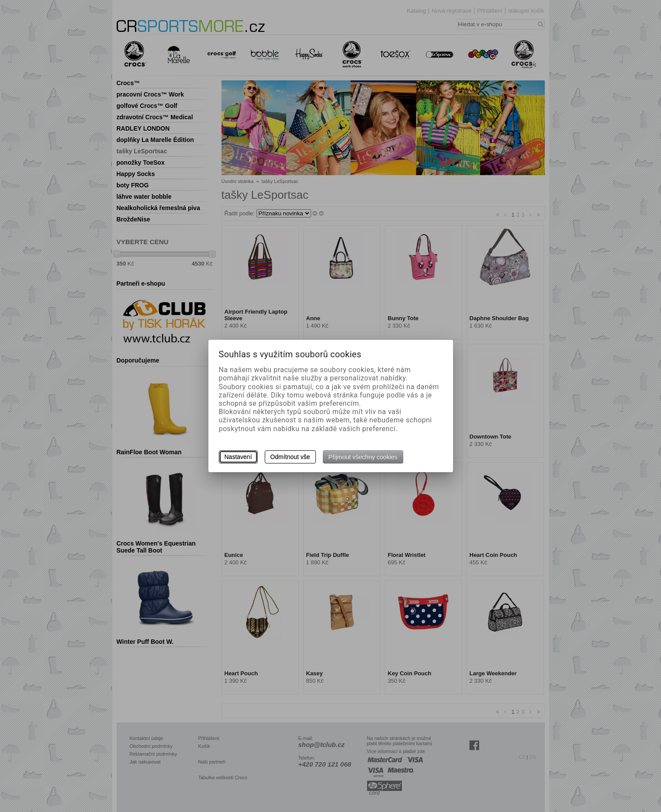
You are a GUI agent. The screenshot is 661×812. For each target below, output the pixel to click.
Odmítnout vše (290, 457)
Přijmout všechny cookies (363, 457)
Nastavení (238, 457)
